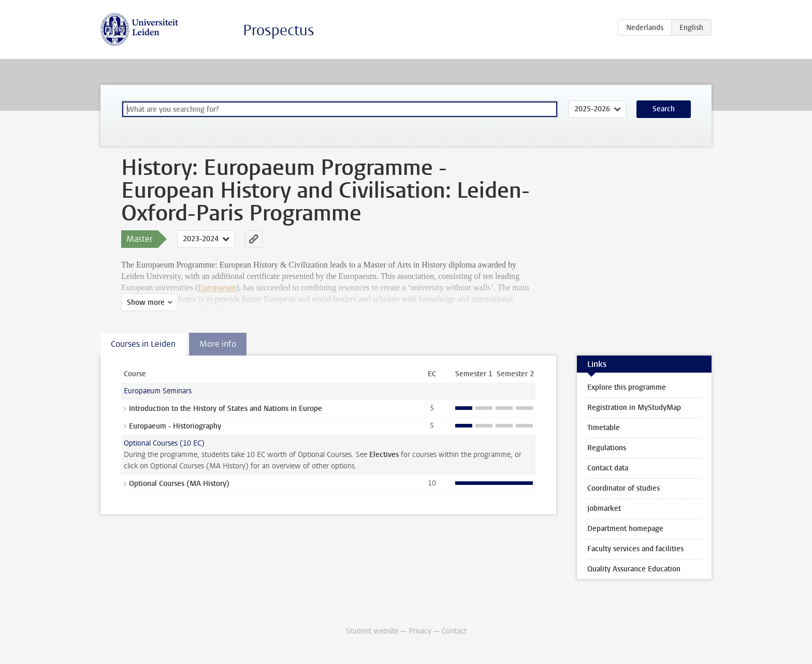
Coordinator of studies (624, 488)
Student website (372, 631)
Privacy (420, 631)
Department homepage (625, 529)
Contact (454, 631)
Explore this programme (627, 387)
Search (664, 109)
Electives (384, 455)
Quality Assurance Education (634, 569)
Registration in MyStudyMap (634, 408)
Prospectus (279, 30)
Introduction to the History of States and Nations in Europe (226, 409)
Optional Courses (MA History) (179, 484)
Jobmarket (604, 508)
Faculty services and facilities (635, 549)
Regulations (607, 448)
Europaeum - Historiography (175, 426)
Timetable (604, 428)
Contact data (608, 468)
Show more (146, 303)
